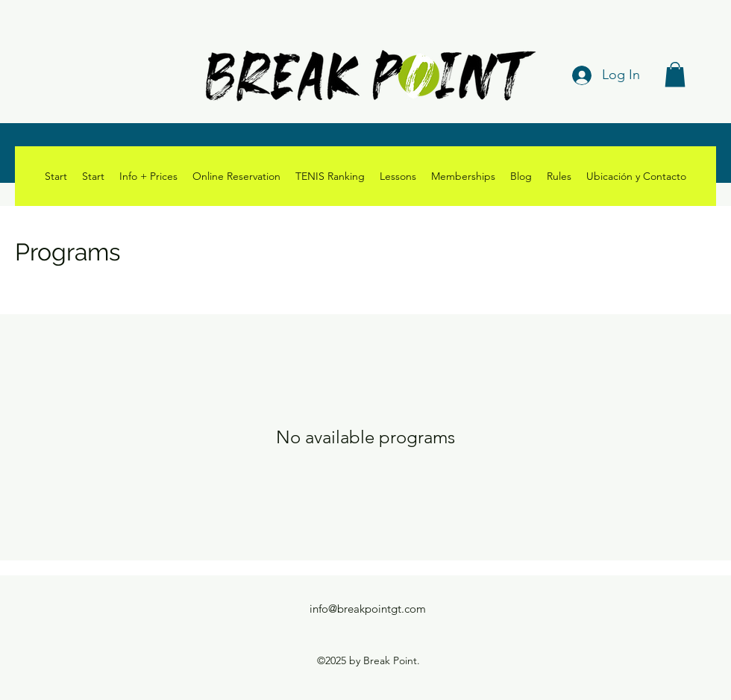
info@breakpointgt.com (368, 609)
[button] (675, 74)
